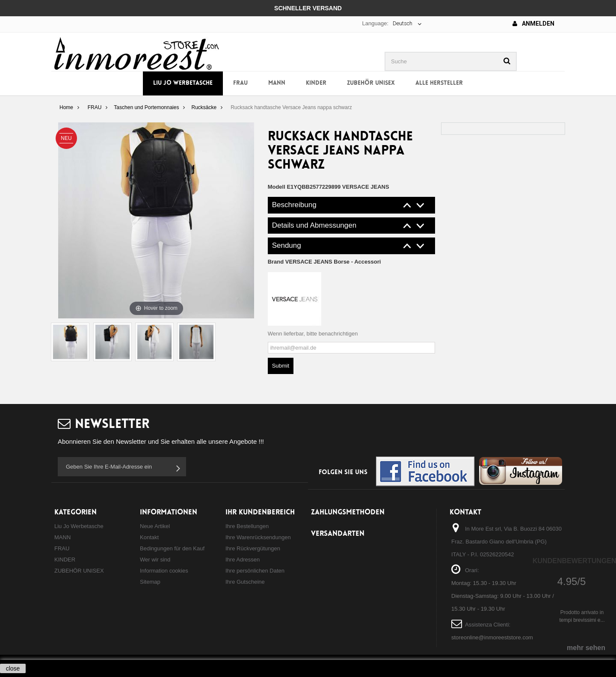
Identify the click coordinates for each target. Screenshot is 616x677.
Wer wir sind (155, 560)
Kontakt (149, 537)
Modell (277, 187)
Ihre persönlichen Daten (255, 571)
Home (66, 107)
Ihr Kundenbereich (260, 512)
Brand (324, 262)
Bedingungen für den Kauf (172, 548)
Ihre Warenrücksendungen (258, 537)
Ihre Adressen (243, 560)
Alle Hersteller (439, 83)
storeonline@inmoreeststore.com (492, 637)
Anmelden (533, 24)
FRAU (240, 83)
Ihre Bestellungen (247, 526)
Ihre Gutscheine (245, 582)
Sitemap (150, 582)
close (13, 668)
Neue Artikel (155, 526)
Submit (281, 366)
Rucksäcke (204, 107)
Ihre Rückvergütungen (253, 548)
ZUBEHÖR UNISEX (371, 83)
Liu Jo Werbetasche (183, 83)
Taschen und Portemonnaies (146, 107)
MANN (277, 83)
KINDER (316, 83)
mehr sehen (586, 648)
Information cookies (164, 571)
